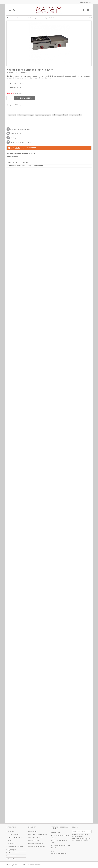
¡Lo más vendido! (13, 834)
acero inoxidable (76, 115)
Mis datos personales (36, 844)
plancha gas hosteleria (43, 115)
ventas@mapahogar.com (59, 853)
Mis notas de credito (36, 837)
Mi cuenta (32, 827)
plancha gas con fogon (26, 115)
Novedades (11, 831)
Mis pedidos (33, 831)
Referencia (10, 73)
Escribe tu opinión (13, 157)
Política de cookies (14, 853)
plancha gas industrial (61, 115)
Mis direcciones (34, 841)
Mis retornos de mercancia (38, 834)
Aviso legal (11, 844)
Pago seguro (12, 850)
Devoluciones (12, 856)
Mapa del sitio (12, 859)
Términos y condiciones (15, 847)
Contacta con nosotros (15, 837)
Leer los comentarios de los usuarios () (21, 153)
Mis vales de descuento (37, 847)
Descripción (13, 163)
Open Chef (12, 115)
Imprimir (11, 105)
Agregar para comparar (25, 105)
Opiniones (25, 163)
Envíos (10, 841)
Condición (23, 73)
